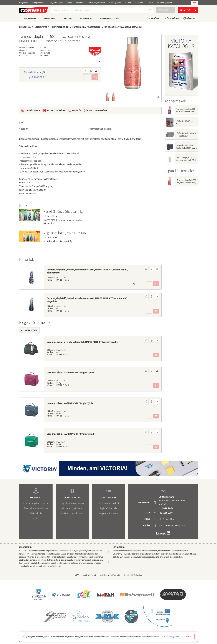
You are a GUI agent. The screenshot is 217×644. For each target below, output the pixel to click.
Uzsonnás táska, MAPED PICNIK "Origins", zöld (70, 434)
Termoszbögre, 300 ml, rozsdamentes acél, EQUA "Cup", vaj (186, 160)
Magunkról (24, 3)
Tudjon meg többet (172, 637)
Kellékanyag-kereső (97, 3)
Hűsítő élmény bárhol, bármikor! (64, 212)
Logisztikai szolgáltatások (72, 503)
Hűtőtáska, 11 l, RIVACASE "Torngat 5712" (186, 135)
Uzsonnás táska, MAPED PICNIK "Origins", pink (70, 373)
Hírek (70, 3)
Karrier (128, 3)
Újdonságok (173, 18)
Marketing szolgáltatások (72, 513)
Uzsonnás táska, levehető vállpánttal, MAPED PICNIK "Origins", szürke (82, 342)
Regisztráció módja (108, 508)
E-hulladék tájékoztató (133, 575)
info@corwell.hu (166, 519)
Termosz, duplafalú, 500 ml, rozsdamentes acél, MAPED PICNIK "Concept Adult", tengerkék (87, 300)
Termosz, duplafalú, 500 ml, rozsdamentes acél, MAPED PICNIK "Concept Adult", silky (186, 113)
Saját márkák (36, 513)
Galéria (36, 519)
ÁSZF (77, 575)
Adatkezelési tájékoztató (110, 575)
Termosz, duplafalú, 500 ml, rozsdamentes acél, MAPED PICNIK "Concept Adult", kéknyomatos (87, 271)
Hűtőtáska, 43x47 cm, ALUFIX (184, 122)
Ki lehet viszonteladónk (109, 503)
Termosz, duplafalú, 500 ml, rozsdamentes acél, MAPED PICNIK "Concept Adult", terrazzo (186, 184)
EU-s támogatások (165, 3)
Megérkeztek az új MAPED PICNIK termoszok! (65, 233)
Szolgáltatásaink (39, 3)
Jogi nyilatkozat (90, 575)
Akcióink (155, 18)
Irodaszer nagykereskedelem (36, 503)
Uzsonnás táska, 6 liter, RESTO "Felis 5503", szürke (186, 147)
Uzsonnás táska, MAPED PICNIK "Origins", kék (70, 403)
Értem (189, 637)
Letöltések (80, 3)
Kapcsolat (139, 3)
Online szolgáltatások (72, 508)
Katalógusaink (115, 3)
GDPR (150, 3)
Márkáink (191, 18)
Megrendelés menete (108, 513)
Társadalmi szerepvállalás (36, 508)
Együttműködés (56, 3)
